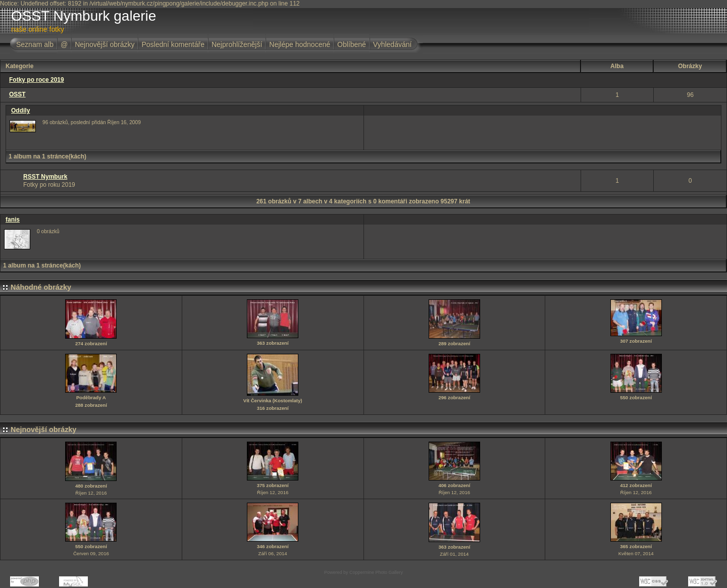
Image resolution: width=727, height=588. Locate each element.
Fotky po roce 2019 (37, 80)
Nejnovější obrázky (105, 44)
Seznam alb (35, 44)
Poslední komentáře (173, 44)
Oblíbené (352, 44)
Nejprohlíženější (237, 44)
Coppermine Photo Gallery (376, 572)
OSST (17, 94)
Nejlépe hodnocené (300, 44)
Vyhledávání (393, 44)
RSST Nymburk (45, 177)
